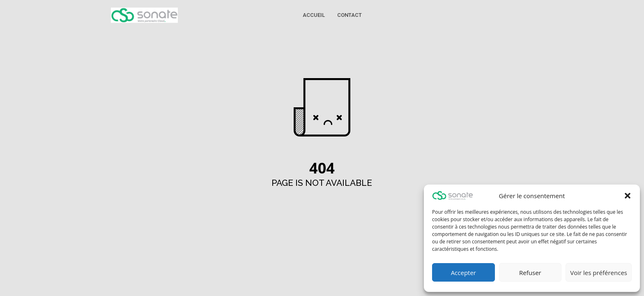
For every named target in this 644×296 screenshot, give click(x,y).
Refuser (530, 273)
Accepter (463, 273)
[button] (628, 196)
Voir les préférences (599, 273)
